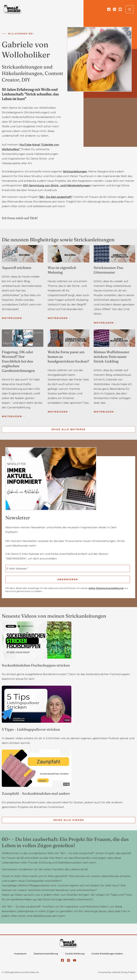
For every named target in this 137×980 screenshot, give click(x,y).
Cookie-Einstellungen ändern (107, 954)
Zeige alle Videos (69, 820)
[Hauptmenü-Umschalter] (130, 9)
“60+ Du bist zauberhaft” (56, 197)
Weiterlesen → (14, 318)
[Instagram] (115, 9)
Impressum (20, 954)
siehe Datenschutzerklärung (106, 588)
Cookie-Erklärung (75, 954)
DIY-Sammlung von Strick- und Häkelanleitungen (57, 185)
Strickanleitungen (75, 172)
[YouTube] (120, 9)
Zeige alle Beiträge (68, 429)
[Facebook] (109, 9)
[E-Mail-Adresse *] (68, 569)
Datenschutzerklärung (46, 954)
